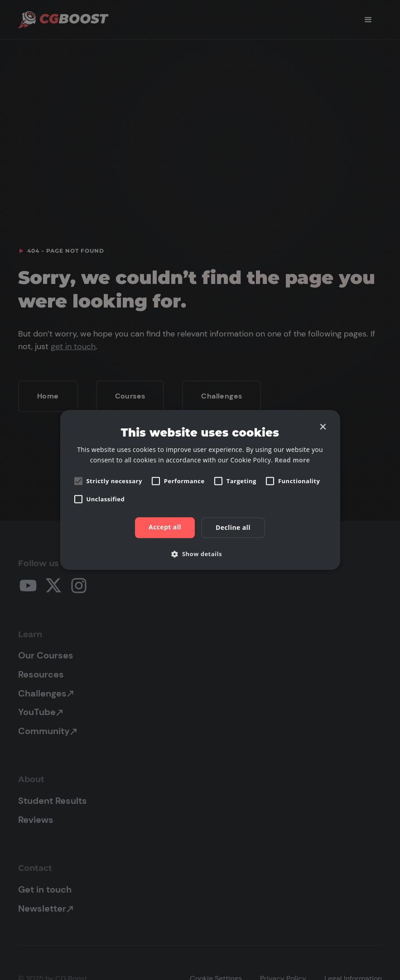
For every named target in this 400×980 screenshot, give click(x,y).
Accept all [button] (165, 527)
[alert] (200, 490)
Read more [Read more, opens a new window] (292, 460)
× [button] (323, 427)
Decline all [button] (233, 528)
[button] (200, 554)
